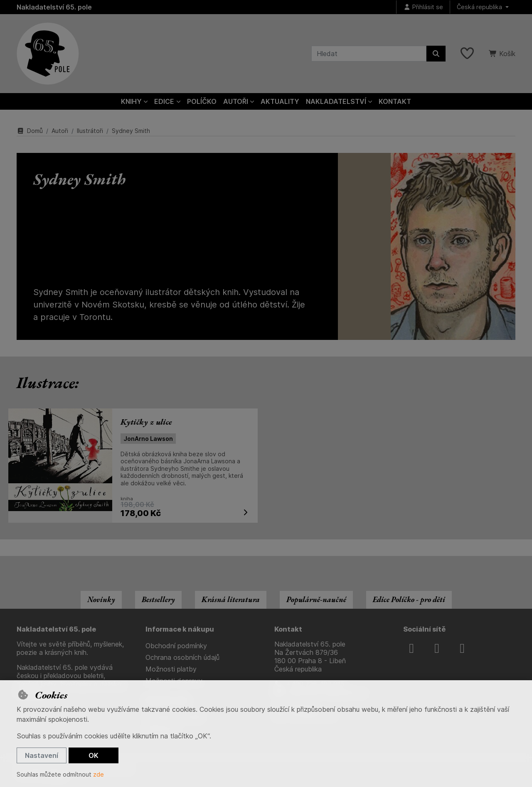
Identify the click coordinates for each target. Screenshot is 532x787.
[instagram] (437, 648)
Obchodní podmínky (176, 646)
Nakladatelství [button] (336, 101)
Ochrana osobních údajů (182, 657)
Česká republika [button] (480, 7)
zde (99, 774)
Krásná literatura (231, 599)
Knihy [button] (131, 101)
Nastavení (42, 755)
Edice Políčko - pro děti (409, 599)
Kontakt (395, 101)
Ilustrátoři (90, 131)
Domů (30, 131)
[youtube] (462, 648)
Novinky (101, 599)
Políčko (202, 101)
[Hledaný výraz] (369, 54)
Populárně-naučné (316, 599)
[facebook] (411, 648)
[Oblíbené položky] (467, 54)
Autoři (60, 131)
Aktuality (280, 101)
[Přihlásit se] (423, 7)
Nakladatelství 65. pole (54, 7)
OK (94, 755)
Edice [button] (164, 101)
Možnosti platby (171, 669)
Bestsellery (158, 599)
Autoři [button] (236, 101)
